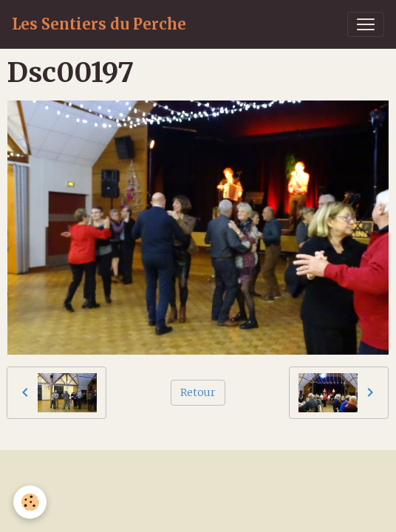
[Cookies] (30, 502)
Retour (198, 392)
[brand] (99, 24)
